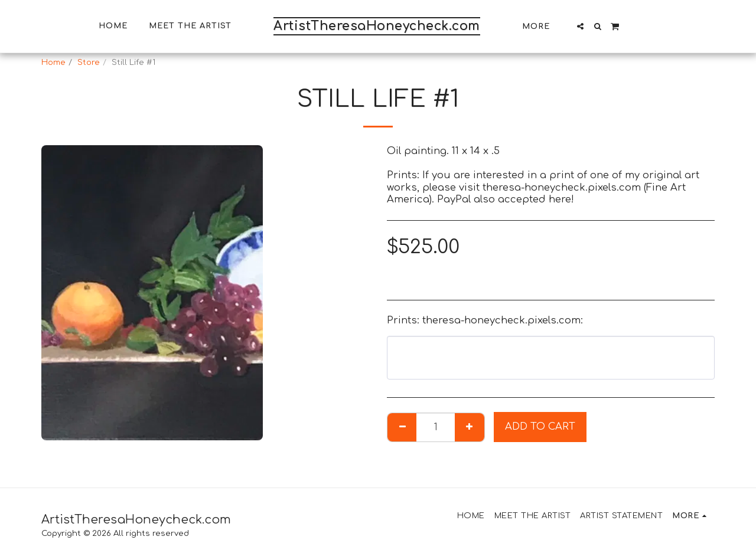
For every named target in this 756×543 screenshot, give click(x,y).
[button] (580, 26)
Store (89, 62)
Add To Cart (540, 426)
